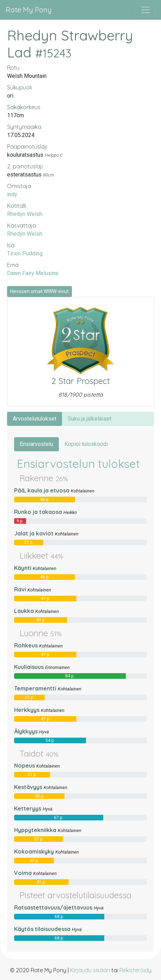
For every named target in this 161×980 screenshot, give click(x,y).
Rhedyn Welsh (25, 214)
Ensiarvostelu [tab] (36, 444)
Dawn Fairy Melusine (33, 273)
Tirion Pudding (25, 253)
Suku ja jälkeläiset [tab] (89, 419)
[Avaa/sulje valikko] (145, 10)
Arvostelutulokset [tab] (35, 419)
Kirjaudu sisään (90, 970)
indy (12, 194)
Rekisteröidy (135, 970)
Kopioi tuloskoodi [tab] (86, 444)
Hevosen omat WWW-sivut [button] (39, 291)
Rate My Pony (29, 10)
